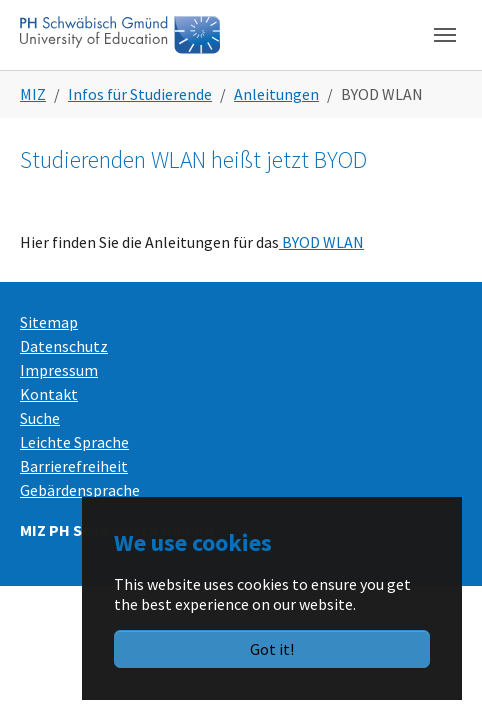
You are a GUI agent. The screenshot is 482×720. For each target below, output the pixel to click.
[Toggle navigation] (445, 35)
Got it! (272, 649)
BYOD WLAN (321, 242)
